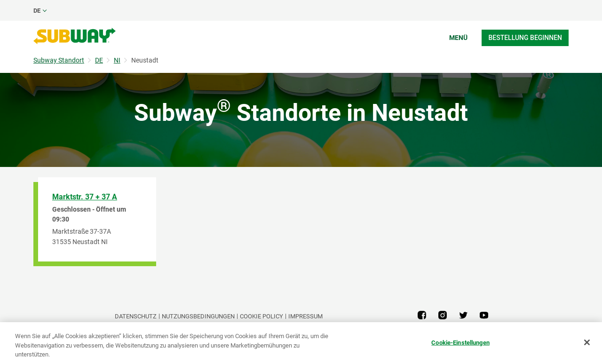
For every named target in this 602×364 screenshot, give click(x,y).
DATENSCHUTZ (136, 316)
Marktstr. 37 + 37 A (85, 197)
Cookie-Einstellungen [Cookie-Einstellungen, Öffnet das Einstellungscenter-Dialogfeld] (460, 342)
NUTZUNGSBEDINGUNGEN (198, 316)
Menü (458, 38)
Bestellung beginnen (525, 38)
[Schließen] (587, 342)
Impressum (305, 316)
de (37, 11)
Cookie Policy (261, 316)
